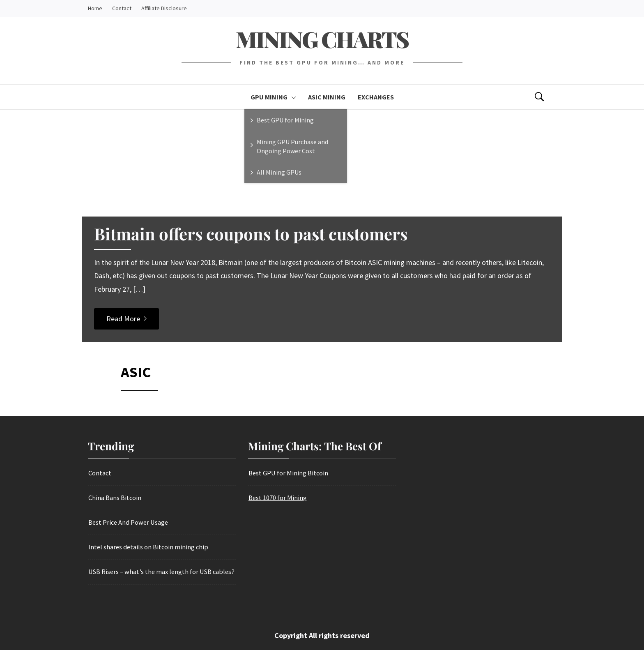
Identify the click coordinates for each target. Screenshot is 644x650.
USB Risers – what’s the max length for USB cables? (161, 572)
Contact (122, 8)
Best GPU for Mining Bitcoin (288, 473)
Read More (126, 319)
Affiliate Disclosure (164, 8)
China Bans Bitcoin (115, 498)
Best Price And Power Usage (128, 522)
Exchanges (376, 97)
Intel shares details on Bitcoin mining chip (148, 547)
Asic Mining (327, 97)
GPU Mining (273, 97)
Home (95, 8)
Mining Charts (322, 39)
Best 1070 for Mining (278, 498)
